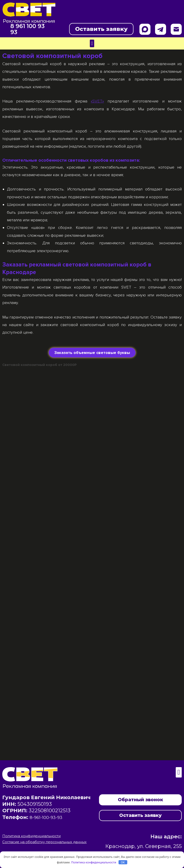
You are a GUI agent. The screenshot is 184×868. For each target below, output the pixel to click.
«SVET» (97, 101)
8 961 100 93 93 (24, 29)
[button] (92, 43)
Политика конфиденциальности (34, 836)
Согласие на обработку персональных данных (47, 842)
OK (123, 862)
